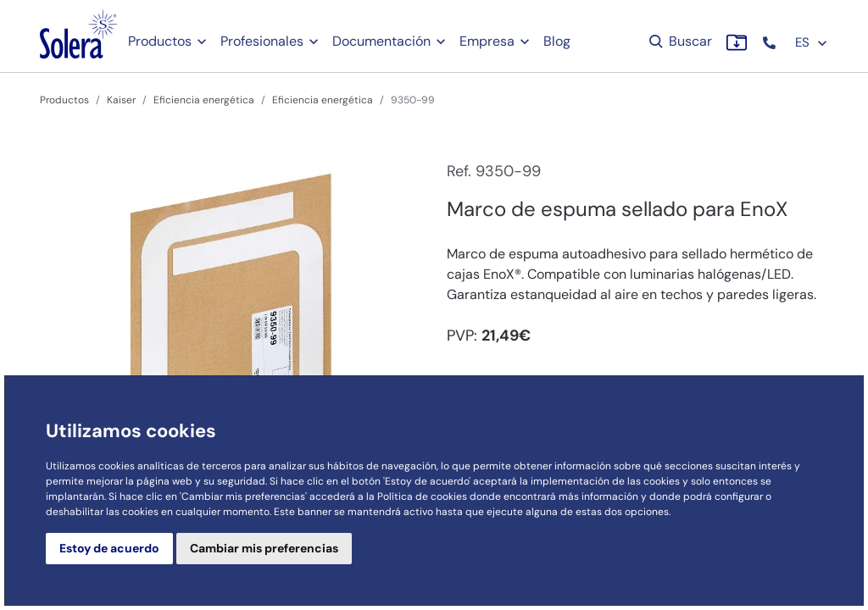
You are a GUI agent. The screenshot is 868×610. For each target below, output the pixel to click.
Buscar (679, 41)
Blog (557, 41)
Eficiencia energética (204, 100)
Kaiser (121, 100)
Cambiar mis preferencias (264, 548)
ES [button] (812, 42)
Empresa (487, 41)
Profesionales (262, 41)
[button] (771, 43)
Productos (160, 41)
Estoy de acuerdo (109, 548)
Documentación (381, 41)
